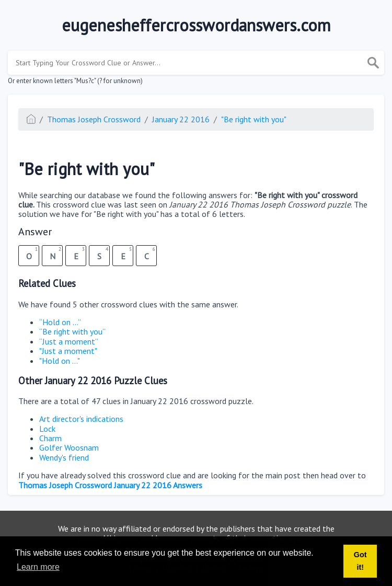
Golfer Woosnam (69, 447)
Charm (50, 438)
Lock (47, 429)
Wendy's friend (64, 457)
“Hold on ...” (60, 322)
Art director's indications (81, 419)
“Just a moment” (69, 341)
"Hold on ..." (60, 361)
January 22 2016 (181, 119)
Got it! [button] (360, 561)
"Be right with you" (254, 119)
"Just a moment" (68, 351)
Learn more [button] (38, 567)
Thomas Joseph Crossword (94, 119)
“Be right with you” (72, 331)
